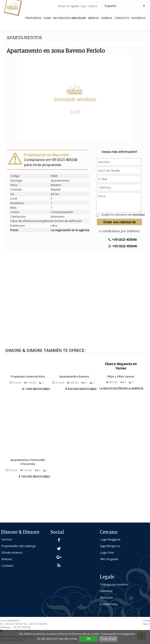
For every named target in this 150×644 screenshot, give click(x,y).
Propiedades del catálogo (19, 546)
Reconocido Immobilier (70, 18)
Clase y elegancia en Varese (121, 366)
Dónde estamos (12, 552)
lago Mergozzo (110, 546)
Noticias (7, 559)
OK (88, 639)
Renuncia (106, 597)
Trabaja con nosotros (114, 584)
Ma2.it (147, 624)
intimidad (138, 215)
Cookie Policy (109, 604)
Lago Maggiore (110, 539)
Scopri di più (108, 639)
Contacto (122, 18)
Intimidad (106, 591)
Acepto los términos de (123, 215)
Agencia (107, 18)
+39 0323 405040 (123, 239)
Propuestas (33, 18)
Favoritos (138, 18)
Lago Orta (107, 552)
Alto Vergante (109, 559)
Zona (47, 18)
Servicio (94, 18)
